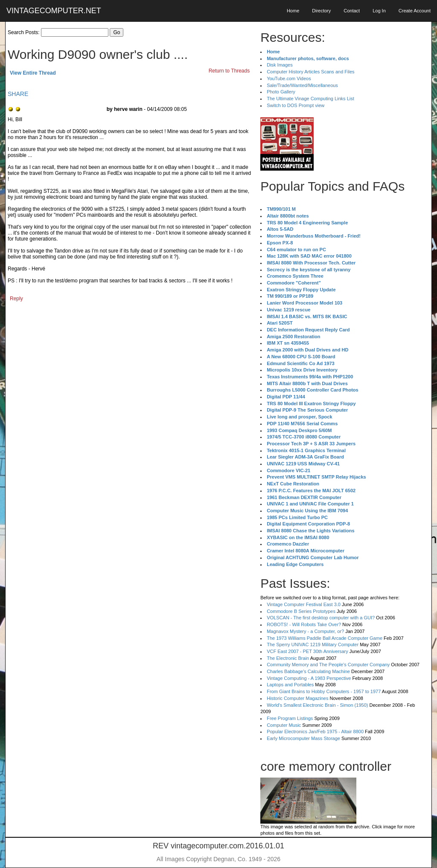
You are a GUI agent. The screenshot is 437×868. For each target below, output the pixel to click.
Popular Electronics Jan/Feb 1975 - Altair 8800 (315, 732)
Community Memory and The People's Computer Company (328, 665)
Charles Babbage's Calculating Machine (308, 671)
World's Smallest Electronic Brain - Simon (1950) (317, 705)
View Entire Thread (33, 73)
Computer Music (284, 725)
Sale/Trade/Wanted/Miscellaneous (302, 85)
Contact (352, 11)
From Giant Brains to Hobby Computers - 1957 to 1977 (324, 691)
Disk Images (280, 65)
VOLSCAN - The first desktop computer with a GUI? (321, 618)
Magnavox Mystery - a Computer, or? (305, 631)
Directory (321, 11)
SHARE (18, 94)
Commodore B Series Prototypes (301, 611)
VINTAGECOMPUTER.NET (54, 11)
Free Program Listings (290, 718)
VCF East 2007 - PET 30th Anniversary (307, 651)
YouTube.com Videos (289, 78)
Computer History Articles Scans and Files (310, 72)
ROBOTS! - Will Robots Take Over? (304, 624)
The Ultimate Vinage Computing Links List (310, 99)
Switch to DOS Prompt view (296, 105)
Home (293, 11)
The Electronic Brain (288, 658)
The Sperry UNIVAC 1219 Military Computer (313, 644)
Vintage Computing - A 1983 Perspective (309, 678)
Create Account (415, 11)
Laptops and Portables (290, 685)
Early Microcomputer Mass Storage (303, 738)
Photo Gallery (281, 92)
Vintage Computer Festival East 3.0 (304, 604)
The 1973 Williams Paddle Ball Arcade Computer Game (325, 638)
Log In (379, 11)
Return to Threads (229, 71)
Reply (16, 299)
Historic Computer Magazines (297, 698)
